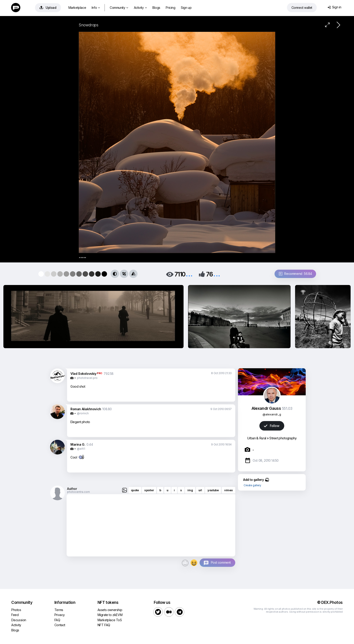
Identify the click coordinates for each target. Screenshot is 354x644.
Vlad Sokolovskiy (83, 374)
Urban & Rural (256, 438)
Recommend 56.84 (295, 274)
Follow (272, 426)
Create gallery (252, 485)
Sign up (186, 8)
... (189, 274)
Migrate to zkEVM (110, 615)
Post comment (221, 562)
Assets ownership (110, 610)
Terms (59, 610)
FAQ (57, 620)
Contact (60, 625)
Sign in (334, 7)
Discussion (19, 620)
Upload (48, 8)
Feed (15, 615)
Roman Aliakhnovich (86, 409)
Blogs (156, 8)
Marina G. (78, 444)
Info (96, 8)
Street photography (283, 438)
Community (119, 8)
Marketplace (77, 8)
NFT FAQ (104, 625)
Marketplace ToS (110, 620)
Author (72, 489)
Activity (140, 8)
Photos (16, 610)
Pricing (170, 8)
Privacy (60, 615)
